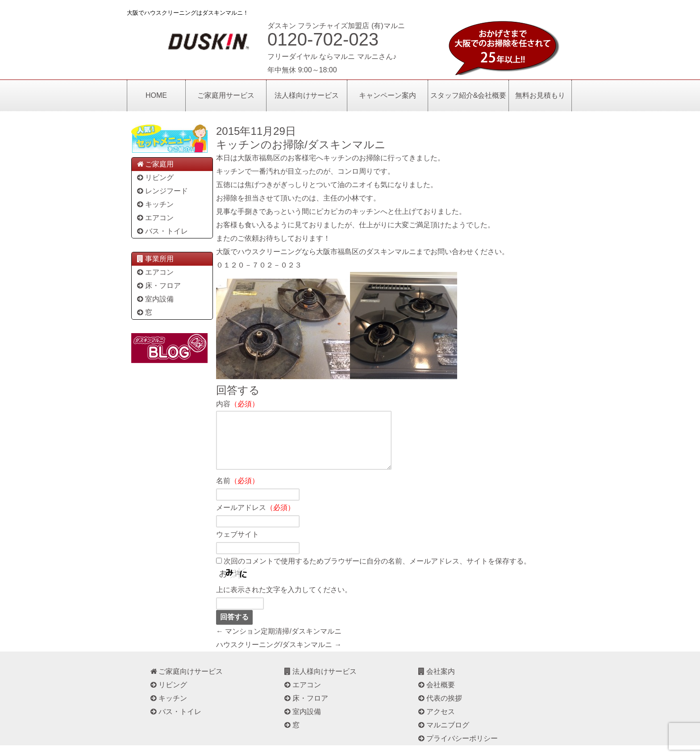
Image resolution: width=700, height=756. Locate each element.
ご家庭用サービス (226, 95)
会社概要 (436, 695)
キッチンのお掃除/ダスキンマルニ (301, 144)
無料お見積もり (540, 95)
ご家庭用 (155, 164)
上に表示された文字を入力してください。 (284, 600)
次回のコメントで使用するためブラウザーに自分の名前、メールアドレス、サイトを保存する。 (377, 572)
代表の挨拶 (440, 709)
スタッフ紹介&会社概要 (469, 95)
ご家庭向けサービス (186, 682)
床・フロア (158, 286)
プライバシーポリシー (457, 749)
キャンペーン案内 (387, 95)
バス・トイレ (162, 231)
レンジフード (162, 191)
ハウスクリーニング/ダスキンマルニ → (279, 655)
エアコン (155, 218)
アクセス (436, 722)
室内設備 (155, 299)
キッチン (155, 204)
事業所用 (155, 259)
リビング (155, 178)
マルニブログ (443, 736)
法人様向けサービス (307, 95)
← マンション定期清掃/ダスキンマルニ (279, 642)
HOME (156, 95)
